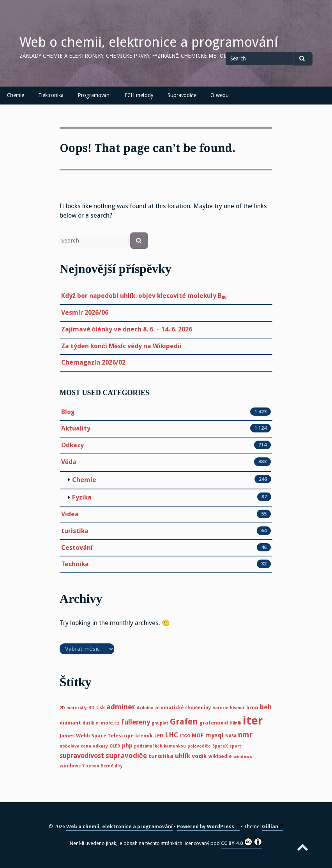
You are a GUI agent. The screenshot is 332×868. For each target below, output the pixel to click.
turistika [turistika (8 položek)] (161, 756)
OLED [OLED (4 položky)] (115, 746)
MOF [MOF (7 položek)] (198, 735)
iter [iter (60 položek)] (253, 721)
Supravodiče (182, 95)
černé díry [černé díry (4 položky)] (112, 766)
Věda (69, 462)
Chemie (16, 95)
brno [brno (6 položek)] (252, 708)
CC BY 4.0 (242, 842)
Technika (75, 564)
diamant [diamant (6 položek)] (70, 723)
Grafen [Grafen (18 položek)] (184, 722)
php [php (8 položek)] (127, 746)
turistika (75, 531)
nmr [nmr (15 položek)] (245, 735)
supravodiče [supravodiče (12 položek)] (126, 756)
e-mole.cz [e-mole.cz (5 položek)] (108, 723)
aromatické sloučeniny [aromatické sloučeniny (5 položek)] (183, 708)
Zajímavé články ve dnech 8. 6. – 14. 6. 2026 (127, 329)
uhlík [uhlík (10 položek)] (183, 756)
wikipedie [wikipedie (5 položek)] (220, 756)
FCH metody (139, 95)
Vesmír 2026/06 (85, 313)
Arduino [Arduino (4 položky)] (145, 708)
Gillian (273, 826)
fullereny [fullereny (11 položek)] (136, 722)
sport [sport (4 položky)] (235, 746)
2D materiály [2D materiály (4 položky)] (73, 708)
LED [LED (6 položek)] (159, 736)
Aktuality (76, 429)
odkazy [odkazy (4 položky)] (100, 746)
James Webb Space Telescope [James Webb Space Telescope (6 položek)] (97, 736)
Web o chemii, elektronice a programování (149, 42)
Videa (70, 514)
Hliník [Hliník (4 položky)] (235, 723)
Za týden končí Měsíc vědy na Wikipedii (122, 346)
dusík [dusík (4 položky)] (88, 723)
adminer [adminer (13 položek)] (121, 707)
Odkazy (72, 445)
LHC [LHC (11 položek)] (171, 735)
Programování (94, 95)
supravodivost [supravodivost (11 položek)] (82, 756)
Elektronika (51, 95)
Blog (68, 412)
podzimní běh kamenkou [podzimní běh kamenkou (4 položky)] (160, 746)
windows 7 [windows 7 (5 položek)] (72, 766)
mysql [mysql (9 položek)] (215, 735)
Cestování (77, 548)
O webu (220, 95)
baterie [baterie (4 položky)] (220, 708)
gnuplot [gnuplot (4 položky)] (160, 723)
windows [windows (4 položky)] (243, 757)
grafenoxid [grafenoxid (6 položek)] (214, 723)
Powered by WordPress (208, 826)
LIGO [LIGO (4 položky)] (185, 736)
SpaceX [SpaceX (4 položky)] (220, 746)
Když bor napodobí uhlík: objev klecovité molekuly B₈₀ (144, 296)
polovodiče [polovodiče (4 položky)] (199, 746)
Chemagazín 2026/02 (93, 362)
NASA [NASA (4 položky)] (231, 736)
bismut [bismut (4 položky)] (237, 708)
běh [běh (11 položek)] (266, 707)
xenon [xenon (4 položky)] (93, 766)
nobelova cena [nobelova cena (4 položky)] (75, 746)
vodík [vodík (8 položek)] (199, 756)
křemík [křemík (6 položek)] (144, 736)
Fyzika (82, 497)
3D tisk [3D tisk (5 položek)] (97, 708)
